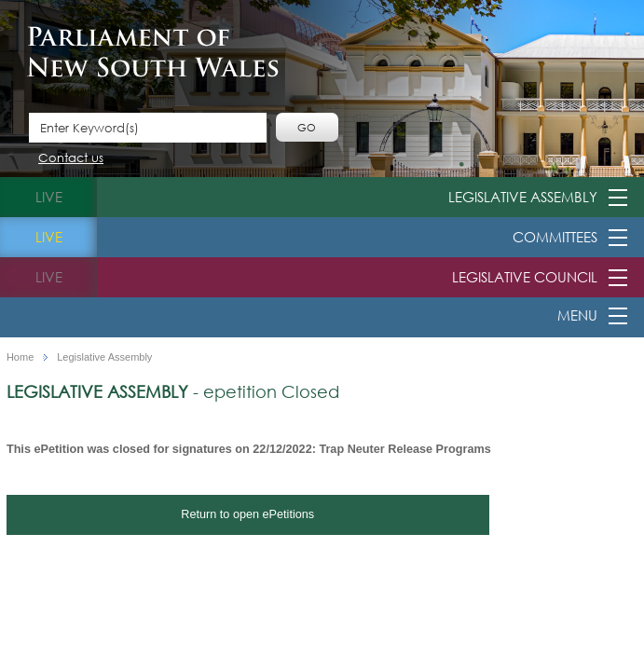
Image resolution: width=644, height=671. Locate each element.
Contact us (71, 159)
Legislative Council (525, 277)
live (49, 197)
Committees (555, 237)
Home (20, 357)
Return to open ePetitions (247, 514)
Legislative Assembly (523, 197)
